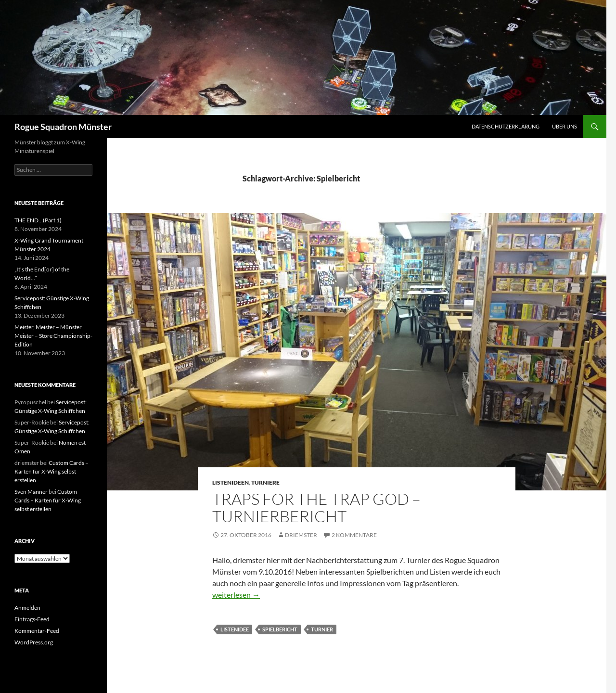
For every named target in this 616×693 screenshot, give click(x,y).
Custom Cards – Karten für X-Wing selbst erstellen (51, 471)
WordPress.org (34, 642)
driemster (301, 535)
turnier (322, 629)
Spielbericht (280, 629)
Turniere (265, 482)
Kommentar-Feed (37, 631)
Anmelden (27, 608)
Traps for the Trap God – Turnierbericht (316, 507)
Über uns (565, 126)
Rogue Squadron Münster (63, 127)
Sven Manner (31, 492)
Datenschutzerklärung (506, 126)
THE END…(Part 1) (38, 220)
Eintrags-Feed (32, 619)
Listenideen (231, 482)
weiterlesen (236, 595)
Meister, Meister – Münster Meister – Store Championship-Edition (53, 336)
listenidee (235, 629)
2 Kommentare (354, 535)
